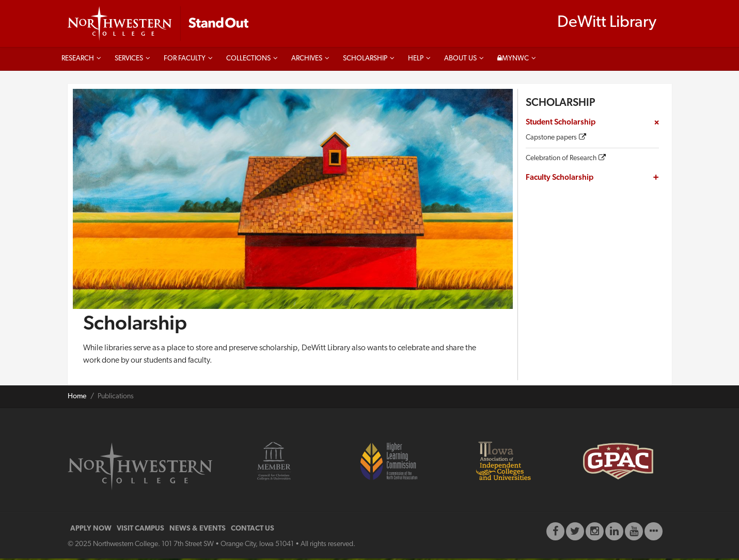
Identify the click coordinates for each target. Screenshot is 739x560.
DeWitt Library (607, 24)
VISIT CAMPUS (140, 530)
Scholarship (365, 60)
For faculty (185, 61)
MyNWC (513, 60)
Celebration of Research (561, 160)
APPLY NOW (91, 530)
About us (460, 60)
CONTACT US (253, 530)
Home (77, 398)
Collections (248, 61)
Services (129, 61)
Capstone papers (551, 140)
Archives (307, 60)
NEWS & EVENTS (198, 530)
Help (416, 60)
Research (78, 61)
